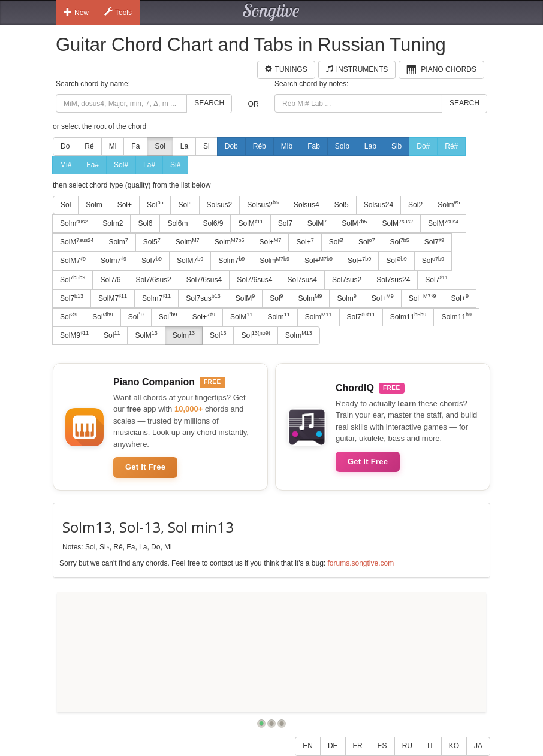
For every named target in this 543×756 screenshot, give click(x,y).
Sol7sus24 (393, 280)
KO (454, 746)
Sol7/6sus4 (204, 280)
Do (65, 146)
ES (382, 746)
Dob (231, 146)
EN (308, 746)
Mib (287, 146)
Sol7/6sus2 (153, 280)
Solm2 (113, 223)
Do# (423, 146)
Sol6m (177, 223)
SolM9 (74, 335)
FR (358, 746)
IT (431, 746)
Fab (314, 146)
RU (407, 746)
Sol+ (125, 205)
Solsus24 (378, 205)
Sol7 (285, 223)
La (184, 146)
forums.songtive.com (361, 563)
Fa (135, 146)
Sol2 (415, 205)
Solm (94, 205)
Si (206, 146)
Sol (160, 146)
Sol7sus (203, 298)
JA (478, 746)
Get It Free (145, 467)
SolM (250, 223)
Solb (342, 146)
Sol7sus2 (347, 280)
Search (209, 103)
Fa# (93, 165)
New (76, 12)
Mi (113, 146)
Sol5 (342, 205)
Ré (89, 146)
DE (333, 746)
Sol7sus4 (302, 280)
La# (149, 165)
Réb (260, 146)
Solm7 (114, 261)
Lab (370, 146)
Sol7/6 (110, 280)
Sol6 (145, 223)
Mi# (66, 165)
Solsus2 (220, 205)
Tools (118, 12)
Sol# (121, 165)
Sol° (185, 205)
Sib (396, 146)
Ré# (451, 146)
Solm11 (408, 316)
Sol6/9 (213, 223)
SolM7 (73, 261)
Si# (175, 165)
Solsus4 (307, 205)
